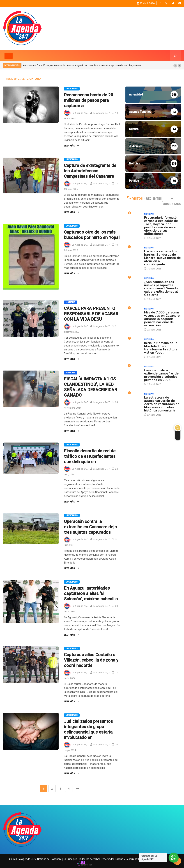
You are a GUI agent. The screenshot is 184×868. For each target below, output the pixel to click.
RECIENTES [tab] (153, 198)
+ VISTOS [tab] (135, 198)
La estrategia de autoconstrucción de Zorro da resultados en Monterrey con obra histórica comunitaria (162, 404)
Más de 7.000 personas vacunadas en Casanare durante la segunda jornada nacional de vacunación (162, 319)
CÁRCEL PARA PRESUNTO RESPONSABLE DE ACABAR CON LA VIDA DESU (91, 314)
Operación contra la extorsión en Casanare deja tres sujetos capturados (90, 527)
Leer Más (71, 146)
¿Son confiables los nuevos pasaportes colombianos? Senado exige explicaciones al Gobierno (161, 288)
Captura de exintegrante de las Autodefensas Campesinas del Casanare (90, 171)
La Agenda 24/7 (80, 113)
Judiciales (72, 89)
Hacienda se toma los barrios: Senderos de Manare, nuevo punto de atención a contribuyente (162, 258)
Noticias (71, 302)
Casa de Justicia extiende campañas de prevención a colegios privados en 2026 (161, 375)
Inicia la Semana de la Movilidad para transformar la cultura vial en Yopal (161, 348)
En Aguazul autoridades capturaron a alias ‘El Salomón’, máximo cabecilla (91, 593)
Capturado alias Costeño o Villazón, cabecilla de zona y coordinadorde (91, 660)
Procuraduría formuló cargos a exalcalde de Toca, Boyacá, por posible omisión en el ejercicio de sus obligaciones (82, 65)
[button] (175, 66)
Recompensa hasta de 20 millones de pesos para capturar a (89, 100)
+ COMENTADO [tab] (172, 201)
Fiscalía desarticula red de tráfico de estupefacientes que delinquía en (90, 456)
